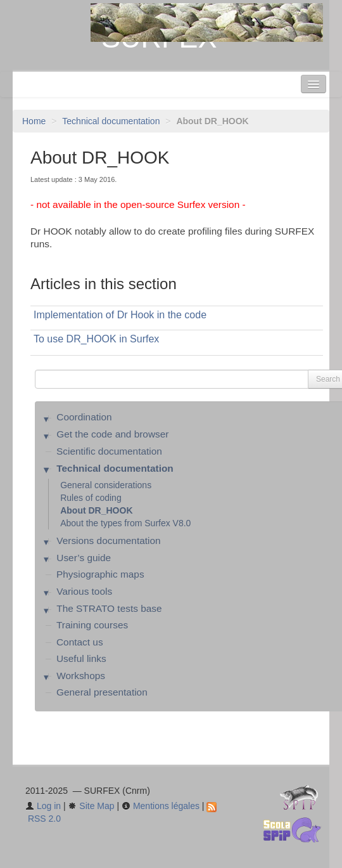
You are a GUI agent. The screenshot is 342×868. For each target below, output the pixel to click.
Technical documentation (111, 121)
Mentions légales (161, 806)
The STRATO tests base (109, 608)
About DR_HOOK (96, 510)
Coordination (84, 417)
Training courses (92, 625)
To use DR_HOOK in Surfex (96, 339)
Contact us (80, 642)
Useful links (81, 658)
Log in (43, 806)
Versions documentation (108, 541)
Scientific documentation (109, 451)
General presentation (102, 692)
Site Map (91, 806)
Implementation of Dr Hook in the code (120, 315)
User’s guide (84, 558)
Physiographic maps (100, 574)
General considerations (106, 485)
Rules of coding (91, 498)
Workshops (81, 676)
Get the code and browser (112, 434)
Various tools (84, 591)
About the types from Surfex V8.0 (125, 523)
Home (34, 121)
